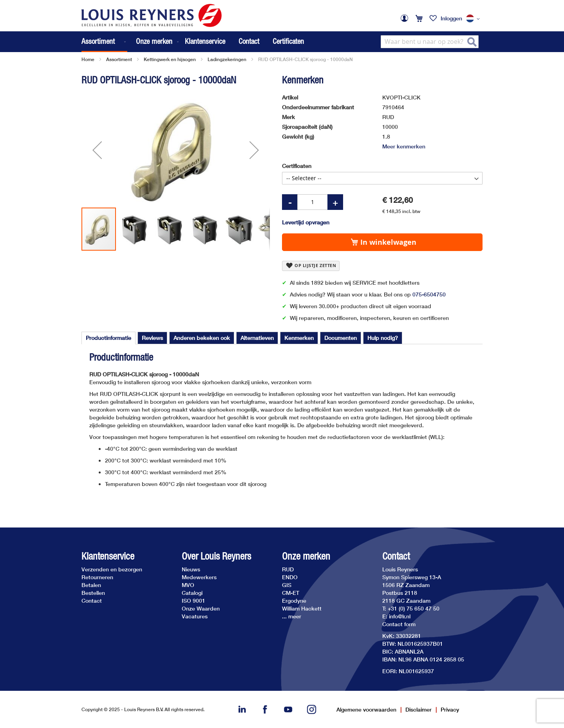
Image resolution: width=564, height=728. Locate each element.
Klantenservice (205, 41)
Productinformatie (108, 338)
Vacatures (195, 616)
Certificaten (288, 41)
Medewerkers (199, 577)
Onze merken (306, 556)
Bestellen (93, 593)
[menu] (131, 42)
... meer (292, 616)
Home (88, 59)
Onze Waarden (201, 608)
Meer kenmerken (404, 146)
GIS (287, 585)
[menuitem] (104, 42)
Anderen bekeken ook (202, 338)
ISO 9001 (193, 601)
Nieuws (191, 569)
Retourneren (97, 577)
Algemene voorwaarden (366, 709)
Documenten (341, 338)
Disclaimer (418, 709)
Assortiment (119, 59)
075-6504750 (429, 294)
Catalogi (192, 593)
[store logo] (152, 15)
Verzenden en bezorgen (112, 569)
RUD (288, 569)
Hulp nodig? (383, 338)
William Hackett (302, 608)
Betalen (91, 585)
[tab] (108, 338)
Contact (249, 41)
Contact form (399, 624)
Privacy (450, 709)
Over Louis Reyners (216, 556)
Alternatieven (257, 338)
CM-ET (291, 593)
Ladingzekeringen (227, 59)
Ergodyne (294, 601)
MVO (188, 585)
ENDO (290, 577)
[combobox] (430, 42)
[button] (474, 19)
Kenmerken (299, 338)
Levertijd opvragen (306, 222)
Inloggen (451, 18)
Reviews (152, 338)
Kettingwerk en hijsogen (170, 59)
